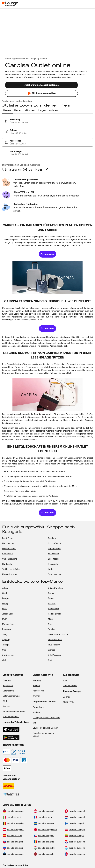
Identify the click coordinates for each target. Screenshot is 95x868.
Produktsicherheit (11, 717)
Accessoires (38, 691)
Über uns (7, 681)
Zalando (67, 697)
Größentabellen (70, 686)
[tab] (7, 111)
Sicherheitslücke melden (14, 711)
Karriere (6, 706)
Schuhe (36, 686)
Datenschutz (8, 691)
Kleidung (37, 681)
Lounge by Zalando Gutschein (46, 718)
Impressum (8, 686)
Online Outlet (39, 707)
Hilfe (65, 681)
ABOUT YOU (69, 702)
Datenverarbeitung (11, 696)
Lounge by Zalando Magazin (45, 728)
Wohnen (37, 696)
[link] (47, 121)
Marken (36, 712)
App (35, 723)
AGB (5, 701)
